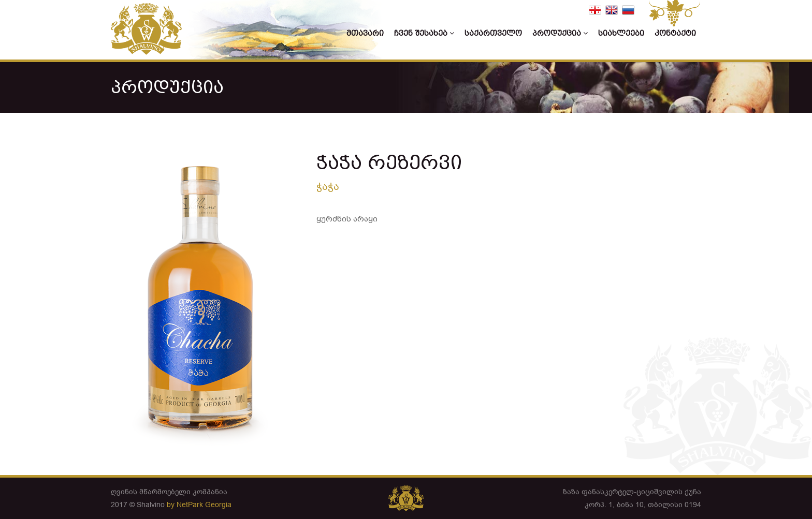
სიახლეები (621, 33)
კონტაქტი (675, 33)
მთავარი (365, 33)
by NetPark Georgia (199, 505)
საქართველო (493, 33)
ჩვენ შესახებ (424, 33)
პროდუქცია (560, 33)
